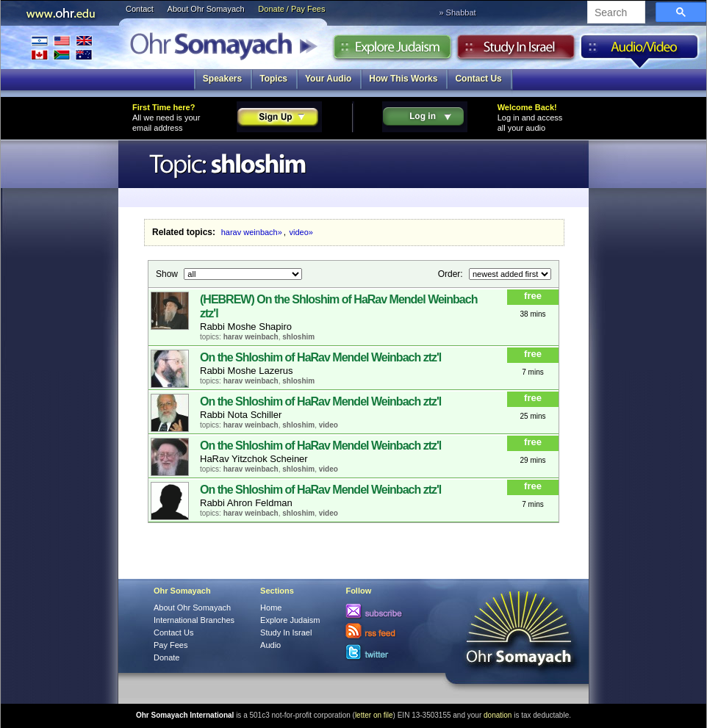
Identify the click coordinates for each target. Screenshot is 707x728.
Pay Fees (171, 645)
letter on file (374, 715)
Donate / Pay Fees (291, 9)
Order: (452, 273)
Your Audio (328, 79)
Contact (140, 9)
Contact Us (478, 79)
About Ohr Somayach (206, 9)
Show (168, 273)
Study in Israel (516, 51)
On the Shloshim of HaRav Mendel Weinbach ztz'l (320, 357)
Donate (166, 657)
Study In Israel (286, 633)
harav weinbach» (252, 232)
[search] (615, 13)
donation (498, 715)
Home (271, 608)
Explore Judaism (392, 51)
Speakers (222, 79)
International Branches (62, 47)
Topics (273, 79)
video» (301, 232)
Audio (640, 51)
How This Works (403, 79)
